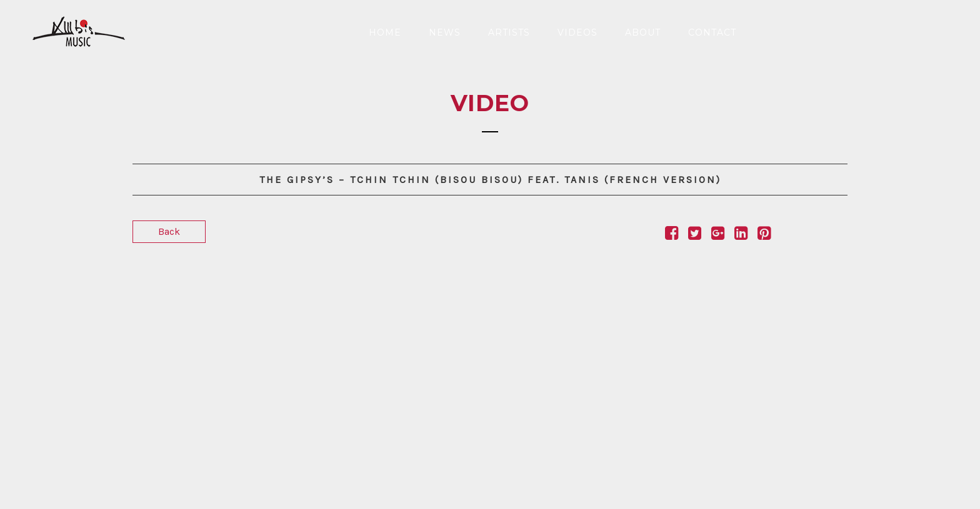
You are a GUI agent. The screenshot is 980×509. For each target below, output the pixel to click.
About (643, 32)
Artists (509, 32)
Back (169, 231)
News (445, 32)
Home (385, 32)
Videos (577, 32)
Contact (712, 32)
